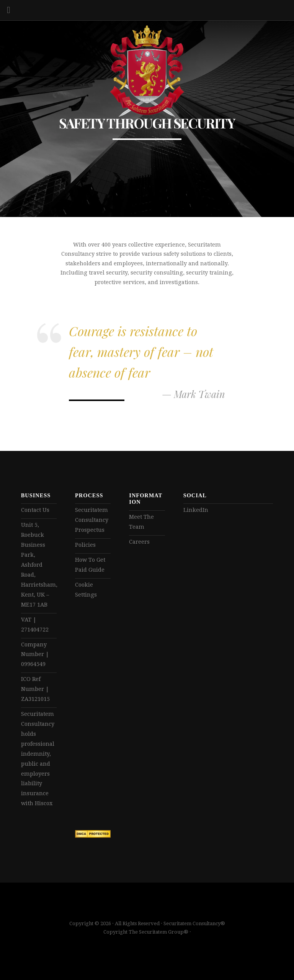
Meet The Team (141, 522)
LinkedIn (196, 510)
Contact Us (35, 510)
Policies (85, 545)
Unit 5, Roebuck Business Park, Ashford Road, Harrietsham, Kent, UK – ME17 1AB (39, 565)
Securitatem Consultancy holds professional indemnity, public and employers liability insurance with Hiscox (38, 759)
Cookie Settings (86, 590)
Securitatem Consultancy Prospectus (92, 520)
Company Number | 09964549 (35, 654)
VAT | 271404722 (35, 625)
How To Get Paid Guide (90, 565)
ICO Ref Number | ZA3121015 (35, 689)
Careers (139, 542)
